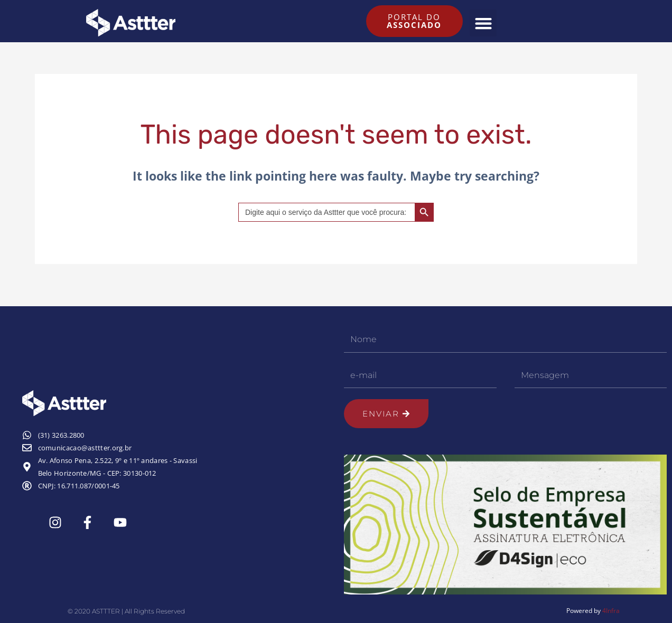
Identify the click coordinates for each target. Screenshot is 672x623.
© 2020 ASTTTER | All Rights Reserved (126, 611)
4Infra (611, 611)
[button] (483, 23)
